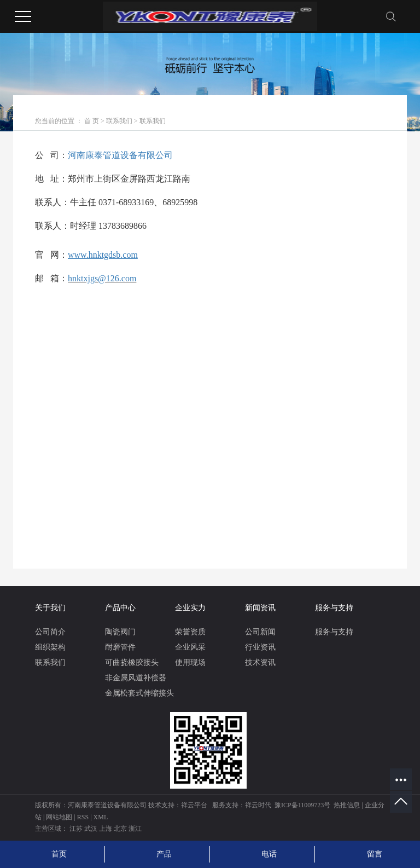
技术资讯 (260, 662)
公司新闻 (260, 632)
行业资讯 (260, 647)
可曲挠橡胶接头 (132, 662)
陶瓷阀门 (120, 632)
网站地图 (59, 817)
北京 (120, 829)
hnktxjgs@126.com (102, 278)
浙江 (135, 829)
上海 (106, 829)
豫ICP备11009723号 (302, 805)
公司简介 (50, 632)
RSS (83, 817)
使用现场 (190, 662)
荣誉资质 (190, 632)
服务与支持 (334, 632)
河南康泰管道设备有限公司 (120, 155)
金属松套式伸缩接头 (139, 693)
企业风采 (190, 647)
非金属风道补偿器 (136, 678)
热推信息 (347, 805)
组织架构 (50, 647)
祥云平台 (194, 805)
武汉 (91, 829)
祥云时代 (258, 805)
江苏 (76, 829)
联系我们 (119, 121)
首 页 (92, 121)
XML (101, 817)
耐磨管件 (120, 647)
